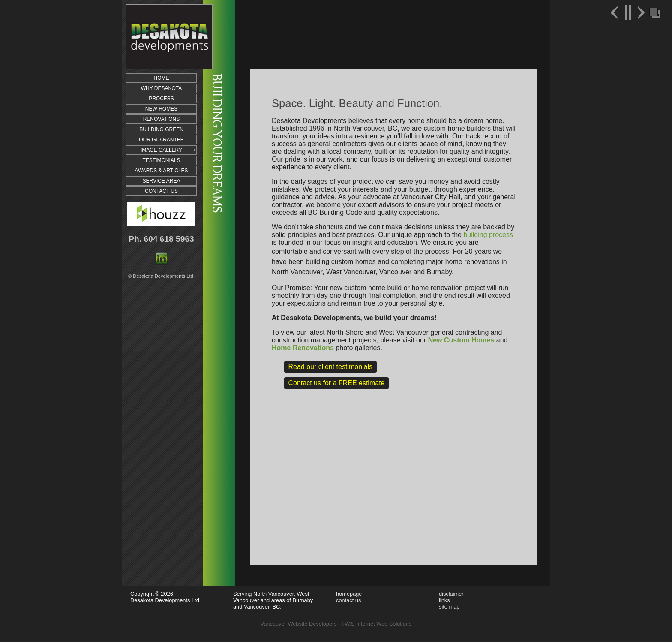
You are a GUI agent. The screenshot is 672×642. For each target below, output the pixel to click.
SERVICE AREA (162, 181)
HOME (162, 78)
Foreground (654, 12)
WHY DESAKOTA (162, 88)
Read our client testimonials (331, 367)
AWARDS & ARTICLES (161, 171)
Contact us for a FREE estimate (337, 383)
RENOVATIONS (162, 119)
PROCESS (161, 99)
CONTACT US (161, 191)
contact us (348, 600)
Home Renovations (303, 348)
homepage (349, 594)
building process (488, 235)
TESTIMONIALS (161, 160)
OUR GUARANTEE (161, 140)
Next (640, 12)
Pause (628, 12)
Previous (615, 12)
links (444, 600)
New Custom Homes (461, 340)
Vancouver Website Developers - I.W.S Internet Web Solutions (336, 624)
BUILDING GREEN (161, 129)
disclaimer (451, 594)
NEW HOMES (161, 109)
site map (449, 607)
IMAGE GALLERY (161, 150)
